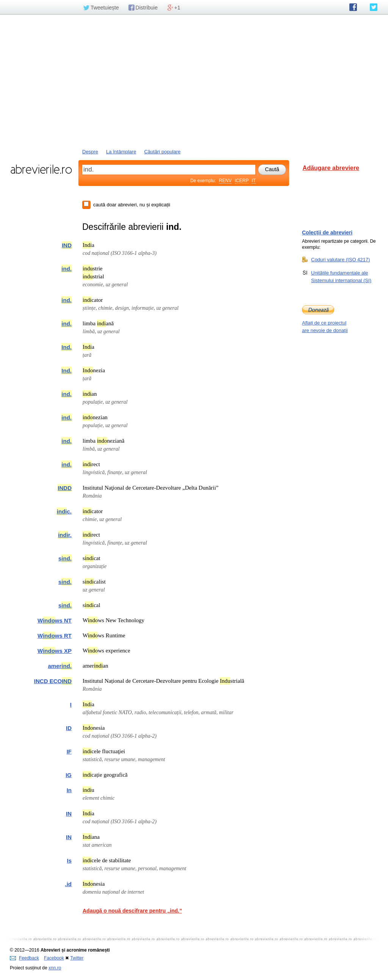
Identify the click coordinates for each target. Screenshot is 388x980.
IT (254, 181)
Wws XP (55, 651)
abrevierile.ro (41, 169)
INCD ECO (53, 681)
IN (69, 814)
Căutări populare (162, 152)
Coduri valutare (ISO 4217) (340, 259)
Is (69, 861)
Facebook (54, 958)
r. (65, 535)
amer (60, 666)
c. (64, 511)
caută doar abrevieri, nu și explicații (132, 205)
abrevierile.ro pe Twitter (374, 7)
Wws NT (55, 620)
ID (69, 728)
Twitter (77, 958)
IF (69, 751)
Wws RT (55, 636)
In (69, 790)
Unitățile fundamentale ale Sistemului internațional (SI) (341, 276)
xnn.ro (55, 968)
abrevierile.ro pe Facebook (353, 7)
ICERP (242, 181)
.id (69, 884)
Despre (90, 152)
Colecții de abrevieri (327, 233)
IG (69, 775)
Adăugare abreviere (331, 168)
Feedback (24, 958)
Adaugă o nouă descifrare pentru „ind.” (132, 911)
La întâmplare (121, 152)
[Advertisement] (194, 81)
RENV (225, 181)
